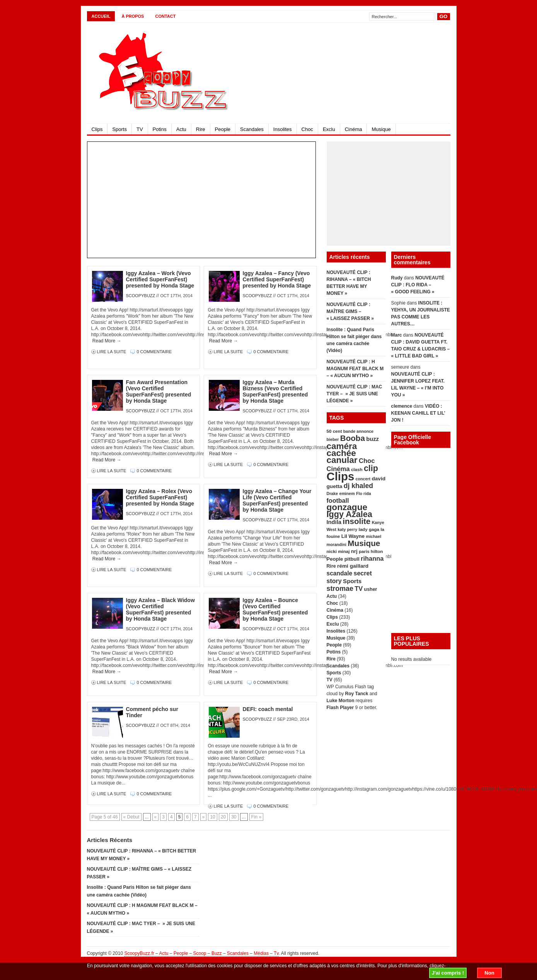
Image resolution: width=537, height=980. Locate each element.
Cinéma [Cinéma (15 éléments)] (338, 469)
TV (140, 129)
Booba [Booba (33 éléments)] (353, 438)
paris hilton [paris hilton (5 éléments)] (371, 551)
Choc (307, 129)
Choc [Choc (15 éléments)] (367, 461)
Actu (181, 129)
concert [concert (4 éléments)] (363, 479)
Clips (97, 129)
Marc (397, 335)
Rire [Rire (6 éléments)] (331, 566)
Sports (119, 129)
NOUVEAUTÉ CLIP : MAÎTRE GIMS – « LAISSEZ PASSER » (350, 311)
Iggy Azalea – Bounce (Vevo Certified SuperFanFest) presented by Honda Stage (275, 609)
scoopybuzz (141, 296)
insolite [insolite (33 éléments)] (356, 521)
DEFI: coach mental (268, 709)
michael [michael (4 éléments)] (373, 536)
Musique (381, 129)
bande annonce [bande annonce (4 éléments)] (358, 431)
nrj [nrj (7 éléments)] (354, 551)
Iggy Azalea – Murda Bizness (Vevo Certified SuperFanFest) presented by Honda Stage (275, 391)
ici (448, 966)
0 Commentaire (154, 352)
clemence (402, 406)
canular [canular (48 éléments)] (342, 460)
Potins (160, 129)
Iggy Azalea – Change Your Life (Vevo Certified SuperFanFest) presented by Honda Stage (277, 500)
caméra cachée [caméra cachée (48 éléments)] (342, 450)
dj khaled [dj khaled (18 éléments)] (358, 486)
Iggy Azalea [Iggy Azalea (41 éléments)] (349, 514)
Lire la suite (112, 352)
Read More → (107, 341)
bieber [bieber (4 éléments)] (333, 439)
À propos (133, 16)
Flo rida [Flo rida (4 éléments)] (363, 493)
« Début (131, 817)
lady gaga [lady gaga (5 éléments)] (369, 529)
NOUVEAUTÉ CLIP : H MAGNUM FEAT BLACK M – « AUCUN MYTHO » (355, 369)
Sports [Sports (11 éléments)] (352, 581)
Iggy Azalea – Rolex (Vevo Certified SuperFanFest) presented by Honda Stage (160, 497)
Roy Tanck (357, 694)
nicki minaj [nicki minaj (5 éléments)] (338, 551)
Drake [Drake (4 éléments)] (332, 493)
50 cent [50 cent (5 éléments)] (334, 431)
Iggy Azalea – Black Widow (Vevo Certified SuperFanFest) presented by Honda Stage (160, 609)
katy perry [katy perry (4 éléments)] (347, 529)
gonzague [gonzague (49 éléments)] (347, 507)
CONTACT (165, 16)
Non (489, 973)
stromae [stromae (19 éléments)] (340, 589)
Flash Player (340, 708)
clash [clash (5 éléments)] (357, 469)
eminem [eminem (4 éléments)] (347, 493)
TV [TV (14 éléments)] (359, 589)
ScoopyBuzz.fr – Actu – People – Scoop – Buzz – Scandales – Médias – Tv (201, 953)
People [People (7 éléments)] (335, 559)
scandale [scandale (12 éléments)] (340, 573)
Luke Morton (341, 701)
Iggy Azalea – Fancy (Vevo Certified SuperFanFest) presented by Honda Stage (277, 279)
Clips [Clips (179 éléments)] (341, 476)
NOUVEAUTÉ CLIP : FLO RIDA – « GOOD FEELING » (418, 285)
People (223, 129)
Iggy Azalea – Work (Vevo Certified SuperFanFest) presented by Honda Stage (160, 279)
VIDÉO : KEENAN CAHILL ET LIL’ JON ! (418, 413)
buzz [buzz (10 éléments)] (372, 439)
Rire (201, 129)
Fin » (257, 817)
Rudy (397, 278)
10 (212, 817)
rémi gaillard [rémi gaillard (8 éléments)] (353, 566)
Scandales (252, 129)
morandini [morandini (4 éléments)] (337, 544)
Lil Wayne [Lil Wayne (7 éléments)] (353, 536)
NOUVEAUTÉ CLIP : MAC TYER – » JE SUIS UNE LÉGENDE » (355, 394)
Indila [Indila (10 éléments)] (334, 522)
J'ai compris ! (448, 973)
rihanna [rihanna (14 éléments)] (372, 558)
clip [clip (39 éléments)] (371, 468)
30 (234, 817)
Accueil (101, 16)
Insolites (283, 129)
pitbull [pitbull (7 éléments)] (352, 559)
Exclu (329, 129)
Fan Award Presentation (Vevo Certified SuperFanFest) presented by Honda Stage (159, 391)
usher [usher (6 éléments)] (371, 589)
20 (223, 817)
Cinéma (354, 129)
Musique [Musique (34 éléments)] (364, 543)
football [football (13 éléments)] (338, 500)
